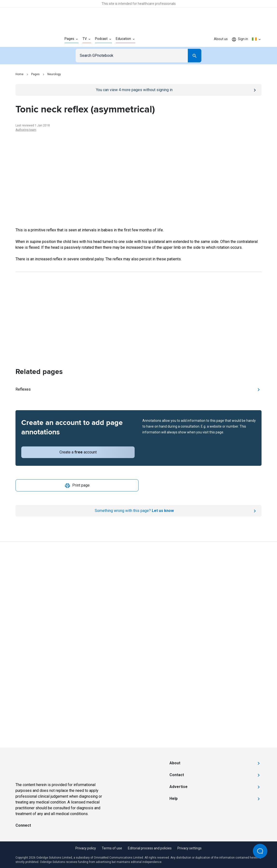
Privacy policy (86, 848)
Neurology (54, 74)
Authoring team (26, 130)
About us (221, 39)
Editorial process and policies (150, 848)
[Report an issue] (138, 511)
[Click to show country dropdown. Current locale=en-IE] (257, 39)
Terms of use (112, 848)
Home (19, 74)
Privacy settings (190, 848)
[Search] (195, 56)
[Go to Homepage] (32, 39)
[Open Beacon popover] (260, 851)
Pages (35, 74)
